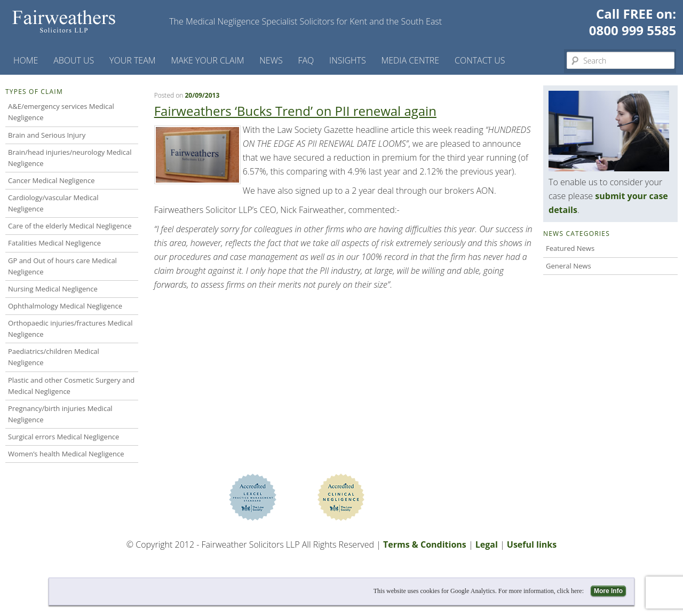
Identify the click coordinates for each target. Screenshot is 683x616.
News (271, 60)
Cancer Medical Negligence (51, 180)
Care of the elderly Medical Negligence (70, 226)
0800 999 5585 (633, 30)
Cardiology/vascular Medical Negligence (53, 203)
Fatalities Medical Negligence (54, 243)
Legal (487, 544)
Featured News (570, 248)
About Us (74, 60)
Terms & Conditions (425, 544)
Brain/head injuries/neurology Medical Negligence (70, 158)
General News (569, 266)
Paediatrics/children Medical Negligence (54, 357)
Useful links (532, 544)
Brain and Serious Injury (47, 135)
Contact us (480, 60)
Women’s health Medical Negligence (66, 454)
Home (26, 60)
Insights (348, 60)
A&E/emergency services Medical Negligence (61, 112)
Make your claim (207, 60)
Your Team (133, 60)
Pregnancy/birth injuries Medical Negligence (60, 414)
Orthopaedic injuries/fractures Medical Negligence (70, 329)
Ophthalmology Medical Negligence (65, 306)
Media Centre (410, 60)
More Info (608, 591)
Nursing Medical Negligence (53, 289)
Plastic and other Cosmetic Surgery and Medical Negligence (71, 386)
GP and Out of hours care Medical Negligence (62, 266)
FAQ (306, 60)
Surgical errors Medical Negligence (63, 437)
